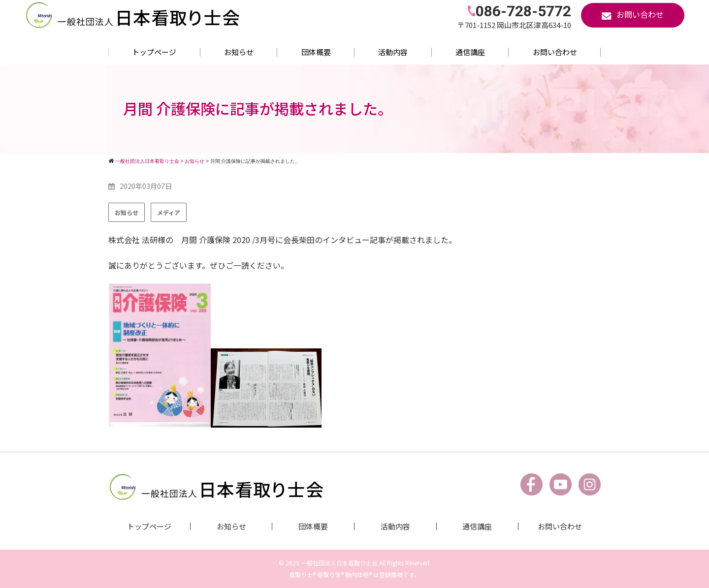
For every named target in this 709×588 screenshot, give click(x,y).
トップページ (154, 52)
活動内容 (393, 52)
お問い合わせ (555, 52)
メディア (169, 212)
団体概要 (316, 52)
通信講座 (470, 52)
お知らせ (239, 52)
